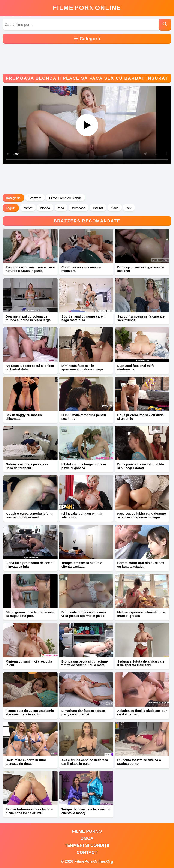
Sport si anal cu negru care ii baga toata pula (83, 318)
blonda (45, 208)
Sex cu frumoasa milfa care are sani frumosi (141, 318)
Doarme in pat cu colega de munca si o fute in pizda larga (28, 318)
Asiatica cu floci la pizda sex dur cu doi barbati (142, 712)
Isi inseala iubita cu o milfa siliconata (82, 515)
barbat (28, 208)
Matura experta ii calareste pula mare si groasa (141, 614)
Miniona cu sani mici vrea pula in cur (29, 663)
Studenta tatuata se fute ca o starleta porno (139, 762)
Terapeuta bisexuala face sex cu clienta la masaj (86, 811)
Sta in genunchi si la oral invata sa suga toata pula (30, 614)
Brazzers (35, 198)
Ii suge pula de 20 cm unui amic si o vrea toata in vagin (30, 712)
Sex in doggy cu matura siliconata (24, 417)
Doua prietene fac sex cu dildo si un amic (140, 417)
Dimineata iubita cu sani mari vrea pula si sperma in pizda (84, 614)
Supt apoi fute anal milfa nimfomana (136, 367)
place (115, 208)
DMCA (87, 838)
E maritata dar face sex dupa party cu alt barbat (83, 712)
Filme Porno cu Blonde (66, 198)
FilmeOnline (87, 8)
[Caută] (165, 25)
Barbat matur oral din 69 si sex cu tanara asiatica (141, 565)
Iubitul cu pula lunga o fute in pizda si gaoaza (84, 466)
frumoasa (79, 208)
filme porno (87, 831)
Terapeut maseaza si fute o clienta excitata (82, 565)
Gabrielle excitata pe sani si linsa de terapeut (27, 466)
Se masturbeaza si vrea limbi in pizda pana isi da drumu (29, 811)
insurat (98, 208)
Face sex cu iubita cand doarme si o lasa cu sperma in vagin (142, 515)
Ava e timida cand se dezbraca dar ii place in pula (85, 762)
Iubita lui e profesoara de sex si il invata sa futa (29, 565)
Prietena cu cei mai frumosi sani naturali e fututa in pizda (30, 269)
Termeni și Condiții (87, 845)
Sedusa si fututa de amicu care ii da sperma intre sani (141, 663)
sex (129, 208)
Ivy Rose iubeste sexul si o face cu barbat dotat (30, 367)
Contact (87, 852)
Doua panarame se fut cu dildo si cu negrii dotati (141, 466)
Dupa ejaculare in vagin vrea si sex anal (141, 269)
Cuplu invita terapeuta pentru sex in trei (84, 417)
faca (61, 208)
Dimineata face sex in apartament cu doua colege (82, 367)
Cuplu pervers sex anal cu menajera (81, 269)
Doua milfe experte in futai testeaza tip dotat (26, 762)
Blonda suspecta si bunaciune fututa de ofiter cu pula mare (85, 663)
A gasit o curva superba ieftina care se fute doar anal (29, 515)
